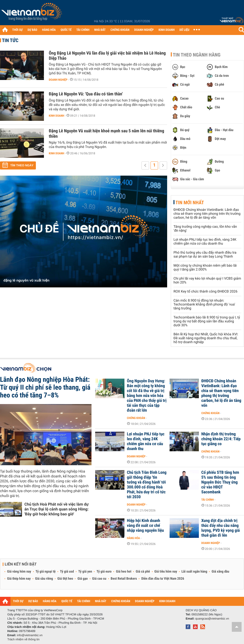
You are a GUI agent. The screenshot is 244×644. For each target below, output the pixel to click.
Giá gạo (82, 579)
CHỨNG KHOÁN (120, 30)
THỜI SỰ (17, 30)
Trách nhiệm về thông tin (23, 639)
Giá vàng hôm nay (19, 572)
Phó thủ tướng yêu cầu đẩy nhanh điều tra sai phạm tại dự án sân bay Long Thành (205, 255)
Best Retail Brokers (124, 579)
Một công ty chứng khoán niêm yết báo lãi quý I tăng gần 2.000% (205, 268)
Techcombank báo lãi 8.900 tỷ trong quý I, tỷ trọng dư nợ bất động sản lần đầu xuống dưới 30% (207, 321)
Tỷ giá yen (85, 572)
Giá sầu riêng (44, 579)
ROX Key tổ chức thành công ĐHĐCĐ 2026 (205, 292)
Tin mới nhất (190, 203)
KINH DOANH (167, 30)
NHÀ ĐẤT (100, 30)
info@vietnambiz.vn (30, 635)
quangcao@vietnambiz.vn (212, 619)
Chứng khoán (136, 418)
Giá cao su (99, 579)
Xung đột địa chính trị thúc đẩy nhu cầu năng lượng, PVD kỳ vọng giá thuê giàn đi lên (221, 528)
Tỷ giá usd (67, 572)
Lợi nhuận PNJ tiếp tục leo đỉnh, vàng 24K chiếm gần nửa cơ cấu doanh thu (205, 242)
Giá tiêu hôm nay (166, 572)
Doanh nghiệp (58, 80)
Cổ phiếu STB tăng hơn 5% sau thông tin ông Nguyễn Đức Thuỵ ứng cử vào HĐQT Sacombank (220, 482)
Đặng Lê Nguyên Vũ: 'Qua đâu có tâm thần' (86, 94)
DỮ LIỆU (184, 30)
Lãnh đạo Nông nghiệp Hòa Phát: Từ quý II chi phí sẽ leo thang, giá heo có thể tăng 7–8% (45, 387)
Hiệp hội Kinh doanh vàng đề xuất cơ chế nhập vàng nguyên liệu (145, 526)
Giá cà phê (143, 572)
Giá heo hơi (124, 572)
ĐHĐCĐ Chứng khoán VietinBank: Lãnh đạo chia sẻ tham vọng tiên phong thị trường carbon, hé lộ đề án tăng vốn (221, 393)
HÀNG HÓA (49, 30)
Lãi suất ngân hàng (194, 572)
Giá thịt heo (65, 579)
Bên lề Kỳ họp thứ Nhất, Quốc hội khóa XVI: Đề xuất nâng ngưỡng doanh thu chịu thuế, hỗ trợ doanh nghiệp (206, 338)
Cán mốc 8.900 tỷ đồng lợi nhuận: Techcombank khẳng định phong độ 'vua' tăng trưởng (204, 305)
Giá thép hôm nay (19, 579)
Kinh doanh (56, 116)
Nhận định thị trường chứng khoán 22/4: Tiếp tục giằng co (221, 439)
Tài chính (208, 500)
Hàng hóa (133, 538)
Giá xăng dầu (220, 572)
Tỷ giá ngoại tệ (46, 572)
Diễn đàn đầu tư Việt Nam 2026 (163, 579)
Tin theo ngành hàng (197, 55)
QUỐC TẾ (66, 30)
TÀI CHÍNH (83, 30)
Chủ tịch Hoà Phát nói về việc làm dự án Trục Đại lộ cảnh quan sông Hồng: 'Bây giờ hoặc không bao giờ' (56, 509)
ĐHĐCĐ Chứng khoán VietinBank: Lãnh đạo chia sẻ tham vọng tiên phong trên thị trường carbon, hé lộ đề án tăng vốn (207, 214)
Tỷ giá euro (104, 572)
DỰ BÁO (32, 30)
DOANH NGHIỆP (144, 30)
